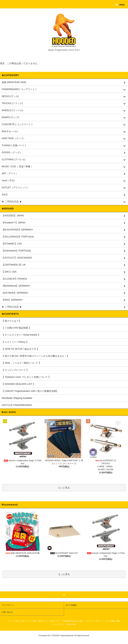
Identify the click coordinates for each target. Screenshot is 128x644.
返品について (55, 621)
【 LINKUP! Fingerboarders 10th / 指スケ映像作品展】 (30, 391)
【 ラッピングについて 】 (15, 370)
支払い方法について (23, 621)
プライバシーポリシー (94, 621)
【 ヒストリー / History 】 (15, 342)
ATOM (73, 624)
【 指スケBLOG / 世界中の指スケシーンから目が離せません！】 (35, 356)
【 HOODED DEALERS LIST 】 (18, 384)
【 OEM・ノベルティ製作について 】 (21, 363)
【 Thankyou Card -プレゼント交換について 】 (26, 377)
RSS (68, 624)
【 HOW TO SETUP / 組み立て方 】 (20, 349)
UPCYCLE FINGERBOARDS (17, 405)
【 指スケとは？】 (11, 321)
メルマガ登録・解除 (112, 621)
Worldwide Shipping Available (17, 398)
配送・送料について (40, 621)
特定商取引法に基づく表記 (73, 621)
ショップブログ (58, 624)
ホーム (10, 621)
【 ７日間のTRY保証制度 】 (16, 328)
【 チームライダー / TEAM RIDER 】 (21, 335)
